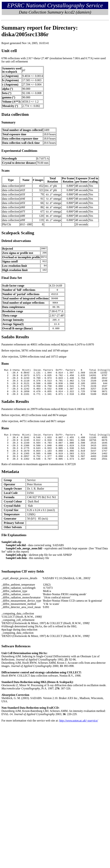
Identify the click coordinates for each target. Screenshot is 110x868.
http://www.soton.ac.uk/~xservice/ (79, 731)
